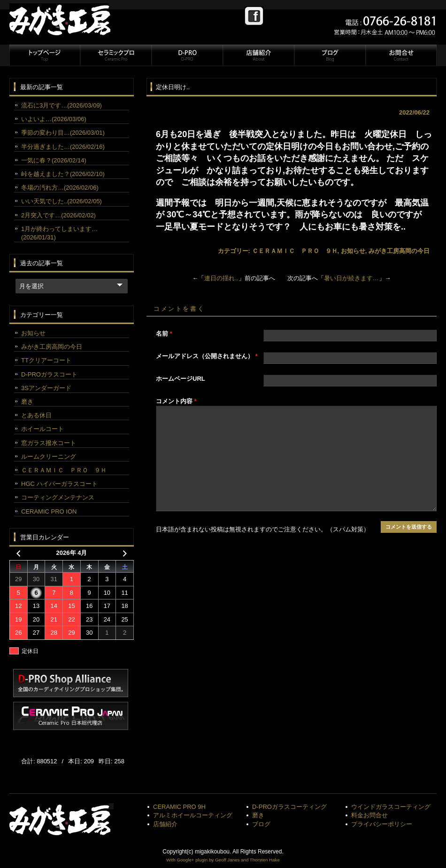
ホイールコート (42, 429)
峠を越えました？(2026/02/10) (63, 174)
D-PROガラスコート (49, 374)
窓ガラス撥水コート (49, 443)
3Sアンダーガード (46, 388)
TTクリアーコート (46, 360)
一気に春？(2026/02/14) (54, 160)
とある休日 (36, 415)
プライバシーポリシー (382, 824)
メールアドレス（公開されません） (207, 356)
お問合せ (400, 55)
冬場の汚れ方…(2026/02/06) (60, 188)
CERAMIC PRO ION (49, 511)
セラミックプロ (115, 55)
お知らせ (353, 251)
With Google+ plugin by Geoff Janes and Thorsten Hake (223, 860)
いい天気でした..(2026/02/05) (62, 201)
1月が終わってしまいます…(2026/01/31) (59, 233)
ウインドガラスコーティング (391, 807)
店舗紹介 (258, 55)
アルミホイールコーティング (193, 815)
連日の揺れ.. (221, 278)
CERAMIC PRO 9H (179, 807)
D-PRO (187, 55)
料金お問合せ (369, 815)
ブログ (330, 55)
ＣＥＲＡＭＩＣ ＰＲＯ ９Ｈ (295, 251)
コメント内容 (176, 401)
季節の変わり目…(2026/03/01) (63, 133)
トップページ (45, 55)
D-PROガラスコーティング (289, 807)
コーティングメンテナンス (58, 497)
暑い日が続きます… (351, 278)
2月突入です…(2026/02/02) (58, 215)
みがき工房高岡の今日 (399, 251)
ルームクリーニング (49, 457)
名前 (164, 334)
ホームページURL (181, 379)
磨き (27, 402)
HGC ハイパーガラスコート (59, 484)
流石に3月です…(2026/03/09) (62, 105)
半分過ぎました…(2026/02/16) (63, 147)
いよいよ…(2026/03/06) (54, 119)
